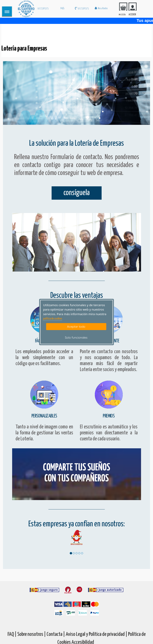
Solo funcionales (76, 338)
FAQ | (12, 634)
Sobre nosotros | (32, 634)
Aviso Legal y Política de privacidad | (97, 634)
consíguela (77, 193)
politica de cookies (53, 319)
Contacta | (56, 634)
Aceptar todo (76, 327)
